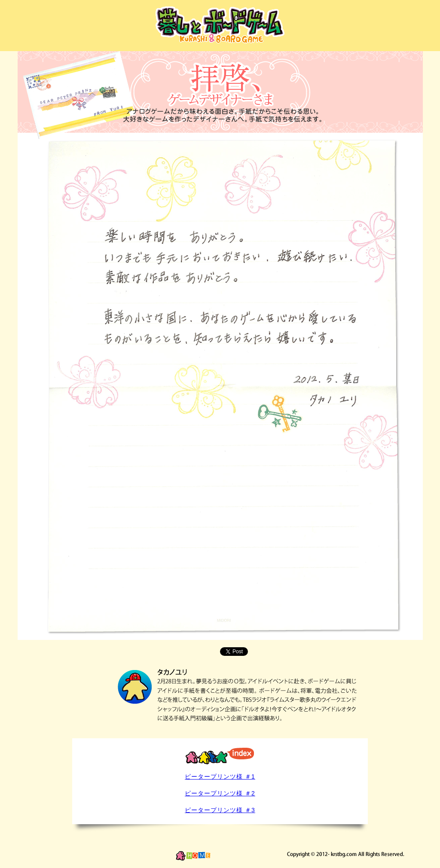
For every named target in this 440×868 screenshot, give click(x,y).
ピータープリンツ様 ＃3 (220, 810)
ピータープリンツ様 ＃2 (220, 793)
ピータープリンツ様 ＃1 (220, 777)
